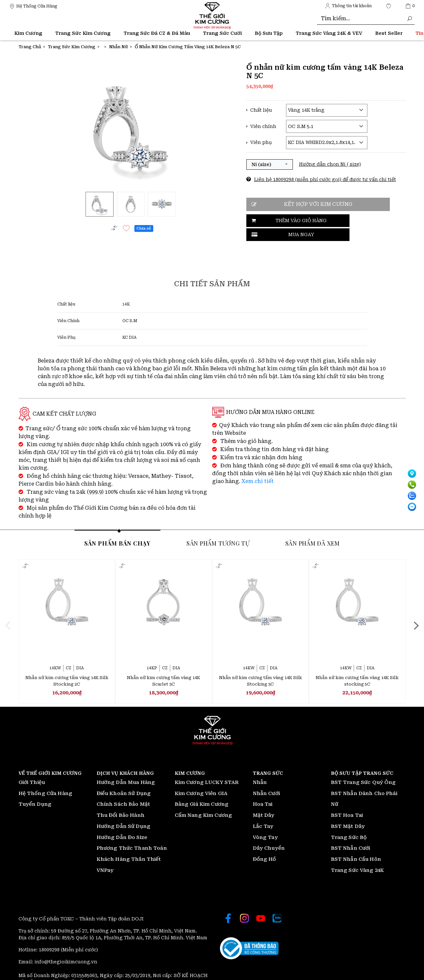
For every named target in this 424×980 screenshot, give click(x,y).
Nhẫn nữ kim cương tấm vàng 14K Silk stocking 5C (357, 666)
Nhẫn (260, 768)
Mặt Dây (264, 801)
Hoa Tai (263, 790)
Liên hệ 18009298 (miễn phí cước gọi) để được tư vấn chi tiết (325, 179)
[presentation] (26, 611)
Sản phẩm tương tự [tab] (218, 528)
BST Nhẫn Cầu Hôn (356, 845)
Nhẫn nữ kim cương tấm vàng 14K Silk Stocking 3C (260, 666)
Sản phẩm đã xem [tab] (313, 528)
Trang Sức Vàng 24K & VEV (329, 33)
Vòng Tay (265, 823)
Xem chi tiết (258, 466)
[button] (270, 164)
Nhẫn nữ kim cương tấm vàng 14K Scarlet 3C (164, 666)
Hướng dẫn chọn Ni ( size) (330, 164)
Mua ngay (350, 221)
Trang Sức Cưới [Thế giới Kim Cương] (222, 33)
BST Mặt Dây (348, 812)
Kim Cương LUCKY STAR (207, 768)
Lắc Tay (263, 812)
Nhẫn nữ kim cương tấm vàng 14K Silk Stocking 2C (67, 666)
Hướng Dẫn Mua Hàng (126, 768)
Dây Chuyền (269, 834)
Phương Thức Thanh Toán (132, 834)
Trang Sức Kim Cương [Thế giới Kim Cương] (83, 33)
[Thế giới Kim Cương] (33, 6)
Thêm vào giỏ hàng (282, 221)
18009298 (50, 935)
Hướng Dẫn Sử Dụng (124, 812)
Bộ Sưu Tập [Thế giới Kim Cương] (269, 33)
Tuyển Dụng (35, 790)
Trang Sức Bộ (349, 823)
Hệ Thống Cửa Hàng (46, 779)
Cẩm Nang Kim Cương (204, 801)
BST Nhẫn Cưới (351, 834)
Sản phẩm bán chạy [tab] (117, 528)
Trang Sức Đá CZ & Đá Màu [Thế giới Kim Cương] (157, 33)
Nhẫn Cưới (266, 779)
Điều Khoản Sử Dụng (124, 779)
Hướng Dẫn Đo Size (122, 823)
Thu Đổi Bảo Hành (121, 801)
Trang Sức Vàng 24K (358, 856)
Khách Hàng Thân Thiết (129, 845)
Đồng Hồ (265, 845)
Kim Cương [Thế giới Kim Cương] (28, 33)
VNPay (105, 856)
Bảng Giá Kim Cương (202, 790)
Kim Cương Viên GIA (201, 779)
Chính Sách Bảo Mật (123, 790)
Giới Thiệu (32, 768)
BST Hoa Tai (347, 801)
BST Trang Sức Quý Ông (363, 768)
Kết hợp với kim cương (313, 204)
